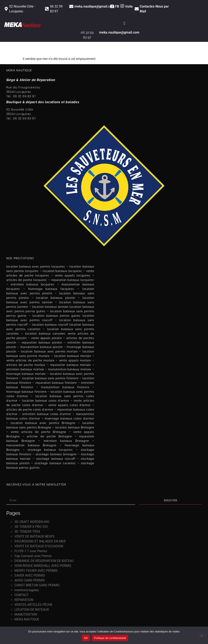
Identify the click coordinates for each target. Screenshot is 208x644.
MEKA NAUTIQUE (27, 619)
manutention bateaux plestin (42, 347)
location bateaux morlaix (73, 356)
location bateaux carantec (45, 334)
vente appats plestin (47, 338)
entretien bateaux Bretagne (66, 441)
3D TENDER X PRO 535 (31, 527)
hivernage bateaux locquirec (51, 289)
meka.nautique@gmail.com (94, 6)
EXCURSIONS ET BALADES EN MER (40, 541)
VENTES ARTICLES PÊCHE (33, 605)
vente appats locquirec (73, 275)
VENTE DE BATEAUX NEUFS (35, 536)
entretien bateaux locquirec (33, 284)
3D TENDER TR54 (27, 532)
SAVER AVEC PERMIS (30, 575)
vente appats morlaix (75, 360)
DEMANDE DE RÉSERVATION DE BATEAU (44, 561)
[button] (124, 23)
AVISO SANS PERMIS (30, 580)
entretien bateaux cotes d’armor (47, 414)
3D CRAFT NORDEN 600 (32, 522)
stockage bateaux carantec (55, 463)
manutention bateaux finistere (65, 387)
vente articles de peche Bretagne (38, 432)
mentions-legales (27, 590)
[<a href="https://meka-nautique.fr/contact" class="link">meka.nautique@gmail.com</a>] (71, 7)
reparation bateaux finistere (56, 383)
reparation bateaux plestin (42, 343)
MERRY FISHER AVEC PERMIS (36, 571)
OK (86, 638)
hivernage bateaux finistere (26, 392)
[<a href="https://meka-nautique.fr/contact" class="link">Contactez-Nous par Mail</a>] (137, 9)
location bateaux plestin (56, 298)
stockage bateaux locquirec (50, 450)
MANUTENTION (26, 614)
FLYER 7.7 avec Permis (31, 551)
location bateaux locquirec (62, 271)
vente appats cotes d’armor (70, 405)
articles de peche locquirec (27, 280)
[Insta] (122, 6)
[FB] (112, 7)
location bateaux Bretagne (75, 427)
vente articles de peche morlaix (30, 360)
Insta (129, 6)
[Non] (201, 635)
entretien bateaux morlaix (25, 369)
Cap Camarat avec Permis (33, 556)
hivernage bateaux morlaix (26, 374)
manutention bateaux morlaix (70, 369)
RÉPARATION (24, 600)
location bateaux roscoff (50, 325)
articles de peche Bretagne (49, 436)
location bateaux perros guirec (56, 316)
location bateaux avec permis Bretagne (43, 423)
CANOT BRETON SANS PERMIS (37, 585)
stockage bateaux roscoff (56, 459)
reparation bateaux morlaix (70, 365)
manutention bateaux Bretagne (31, 445)
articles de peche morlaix (26, 365)
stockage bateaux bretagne (56, 454)
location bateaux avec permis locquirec (36, 267)
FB (117, 6)
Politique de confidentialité (110, 638)
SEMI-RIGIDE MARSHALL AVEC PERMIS (43, 566)
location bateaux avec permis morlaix (49, 351)
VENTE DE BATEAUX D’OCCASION (39, 546)
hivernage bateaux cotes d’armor (69, 418)
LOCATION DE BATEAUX (32, 610)
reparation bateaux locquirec (73, 280)
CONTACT (22, 595)
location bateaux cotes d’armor (46, 401)
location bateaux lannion (50, 307)
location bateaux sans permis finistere (50, 378)
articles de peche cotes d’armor (30, 410)
